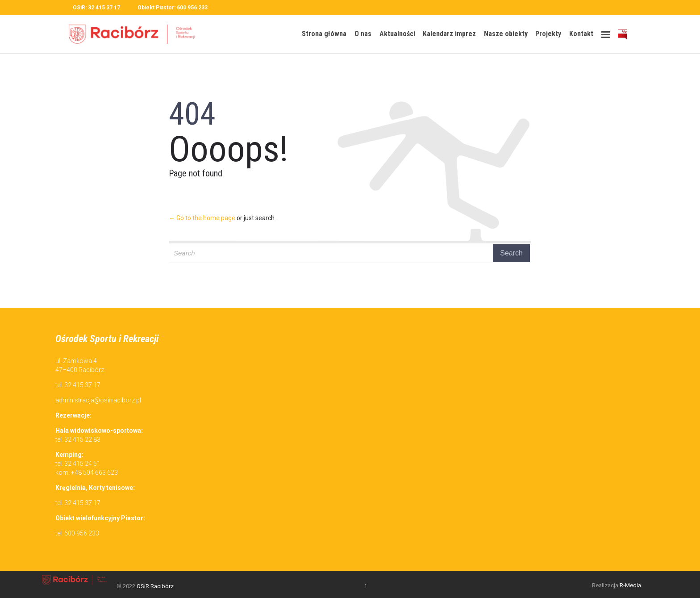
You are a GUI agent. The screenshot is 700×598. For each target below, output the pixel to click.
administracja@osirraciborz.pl (98, 400)
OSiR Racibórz (155, 586)
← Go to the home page (202, 218)
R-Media (630, 585)
